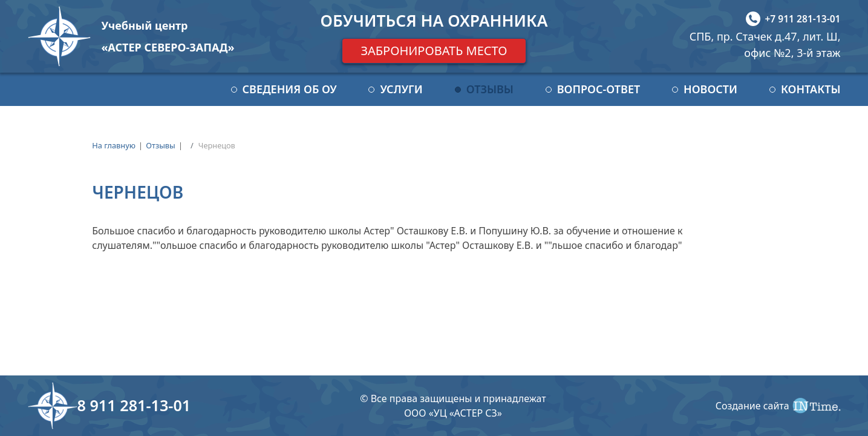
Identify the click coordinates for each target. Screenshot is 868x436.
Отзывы (490, 89)
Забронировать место (434, 51)
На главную (114, 145)
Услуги (401, 89)
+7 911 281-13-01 (802, 19)
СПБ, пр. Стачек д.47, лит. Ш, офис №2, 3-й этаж (765, 45)
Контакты (811, 89)
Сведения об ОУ (290, 89)
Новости (710, 89)
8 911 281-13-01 (134, 405)
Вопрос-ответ (599, 89)
